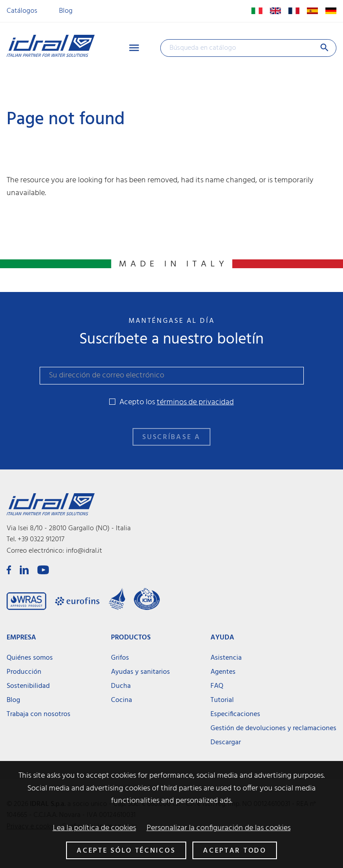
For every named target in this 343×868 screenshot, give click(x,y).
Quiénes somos (30, 658)
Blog (66, 11)
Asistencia (226, 658)
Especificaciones (235, 714)
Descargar (226, 742)
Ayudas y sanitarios (140, 672)
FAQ (217, 686)
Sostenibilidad (28, 686)
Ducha (121, 686)
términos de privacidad (195, 402)
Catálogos (22, 11)
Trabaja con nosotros (39, 714)
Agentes (223, 672)
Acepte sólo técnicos (126, 851)
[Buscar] (248, 48)
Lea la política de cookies (94, 828)
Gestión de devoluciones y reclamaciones (273, 728)
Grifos (120, 658)
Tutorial (222, 700)
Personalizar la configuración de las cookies (219, 828)
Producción (24, 672)
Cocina (122, 700)
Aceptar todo (234, 851)
